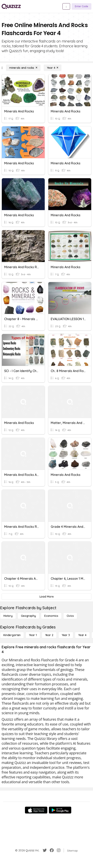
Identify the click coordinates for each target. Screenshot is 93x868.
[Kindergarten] (12, 635)
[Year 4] (53, 68)
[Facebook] (52, 850)
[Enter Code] (82, 6)
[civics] (70, 616)
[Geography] (28, 616)
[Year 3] (66, 635)
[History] (8, 616)
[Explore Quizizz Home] (11, 6)
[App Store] (36, 810)
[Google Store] (60, 810)
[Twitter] (45, 850)
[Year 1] (33, 635)
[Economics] (51, 616)
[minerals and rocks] (23, 68)
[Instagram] (59, 850)
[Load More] (46, 597)
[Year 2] (49, 635)
